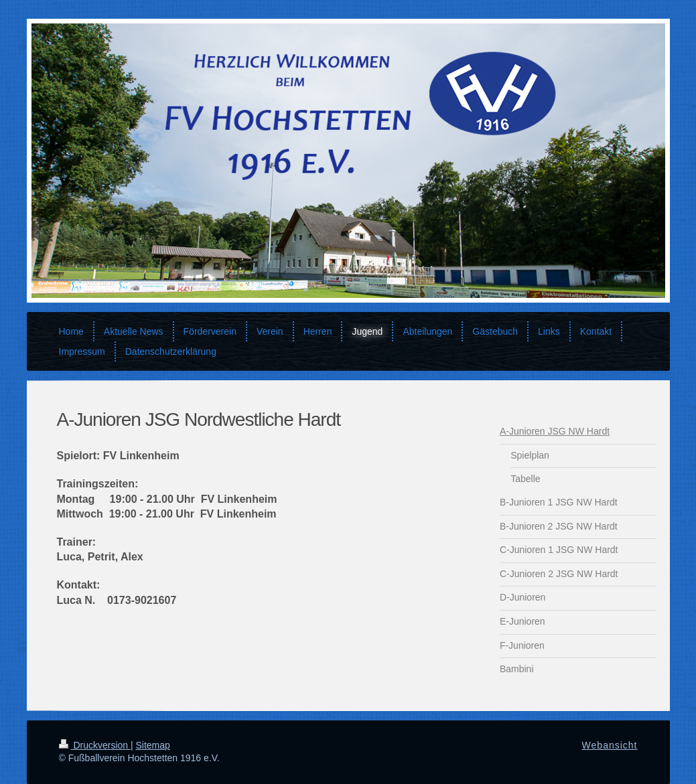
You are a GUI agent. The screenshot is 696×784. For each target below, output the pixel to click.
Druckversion (95, 745)
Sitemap (153, 745)
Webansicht (610, 745)
